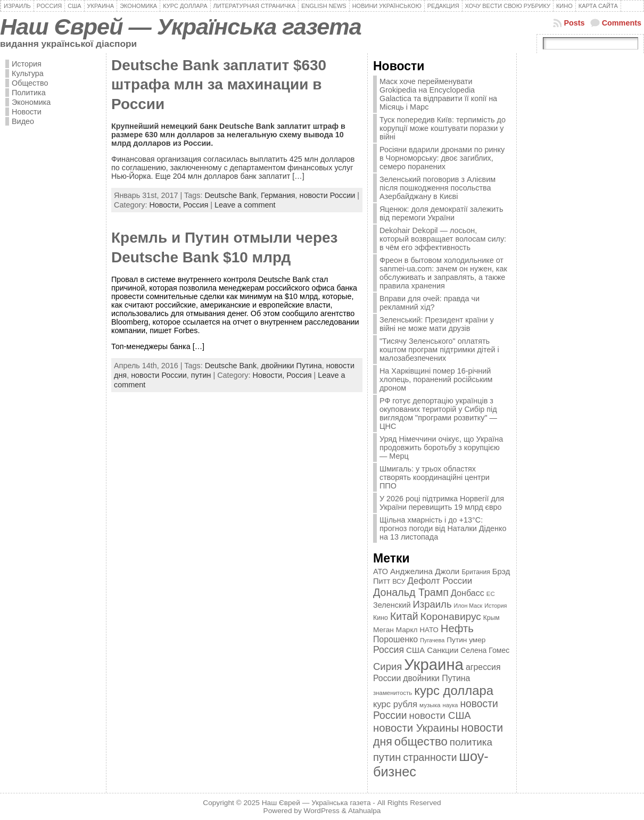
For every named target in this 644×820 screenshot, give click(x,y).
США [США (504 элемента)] (415, 650)
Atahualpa (365, 811)
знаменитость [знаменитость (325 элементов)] (393, 693)
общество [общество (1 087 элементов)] (421, 742)
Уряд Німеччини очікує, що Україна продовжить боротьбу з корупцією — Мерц (441, 448)
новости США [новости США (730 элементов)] (440, 715)
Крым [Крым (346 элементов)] (492, 618)
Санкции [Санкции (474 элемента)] (443, 650)
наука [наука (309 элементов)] (451, 705)
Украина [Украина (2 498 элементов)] (434, 664)
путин (201, 375)
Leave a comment (245, 205)
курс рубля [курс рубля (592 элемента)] (395, 704)
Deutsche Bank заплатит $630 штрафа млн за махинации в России (219, 85)
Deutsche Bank (230, 195)
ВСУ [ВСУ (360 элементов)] (399, 582)
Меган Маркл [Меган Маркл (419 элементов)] (395, 630)
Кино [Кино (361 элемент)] (381, 618)
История (27, 64)
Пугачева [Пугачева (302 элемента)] (432, 640)
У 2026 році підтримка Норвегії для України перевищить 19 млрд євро (442, 503)
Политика (29, 93)
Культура (28, 73)
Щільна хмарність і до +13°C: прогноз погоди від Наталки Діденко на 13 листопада (443, 528)
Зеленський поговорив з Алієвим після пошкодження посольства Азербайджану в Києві (437, 188)
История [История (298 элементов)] (496, 606)
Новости (27, 112)
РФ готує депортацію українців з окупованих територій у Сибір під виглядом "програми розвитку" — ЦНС (438, 413)
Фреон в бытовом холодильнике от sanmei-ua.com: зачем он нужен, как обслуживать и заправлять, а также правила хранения (443, 273)
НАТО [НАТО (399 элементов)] (429, 630)
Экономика (31, 102)
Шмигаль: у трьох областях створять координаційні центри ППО (435, 477)
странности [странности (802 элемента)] (430, 757)
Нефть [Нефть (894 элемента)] (457, 628)
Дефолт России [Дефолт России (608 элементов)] (440, 581)
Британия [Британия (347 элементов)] (476, 572)
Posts (574, 23)
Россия (196, 205)
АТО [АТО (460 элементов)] (381, 571)
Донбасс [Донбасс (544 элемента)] (468, 593)
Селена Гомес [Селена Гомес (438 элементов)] (485, 650)
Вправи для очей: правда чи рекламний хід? (430, 303)
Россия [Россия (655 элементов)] (389, 650)
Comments (622, 23)
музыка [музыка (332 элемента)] (430, 705)
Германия (278, 195)
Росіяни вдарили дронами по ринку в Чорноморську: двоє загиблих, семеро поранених (442, 158)
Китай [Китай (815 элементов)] (404, 616)
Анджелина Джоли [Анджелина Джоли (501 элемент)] (425, 571)
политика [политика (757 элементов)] (471, 742)
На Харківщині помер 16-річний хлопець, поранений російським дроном (436, 379)
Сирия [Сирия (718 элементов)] (387, 666)
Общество (30, 83)
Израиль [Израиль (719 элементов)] (432, 604)
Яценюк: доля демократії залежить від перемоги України (441, 213)
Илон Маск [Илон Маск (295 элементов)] (468, 606)
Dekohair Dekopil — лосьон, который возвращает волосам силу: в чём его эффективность (443, 239)
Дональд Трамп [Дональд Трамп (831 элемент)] (411, 592)
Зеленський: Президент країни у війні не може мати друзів (437, 324)
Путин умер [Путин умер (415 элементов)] (466, 640)
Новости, (166, 205)
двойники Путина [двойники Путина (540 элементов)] (436, 678)
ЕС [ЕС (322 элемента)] (491, 594)
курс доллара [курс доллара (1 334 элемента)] (454, 690)
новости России (328, 195)
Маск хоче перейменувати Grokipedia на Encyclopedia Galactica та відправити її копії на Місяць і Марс (438, 94)
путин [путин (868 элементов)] (387, 757)
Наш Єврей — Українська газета (181, 27)
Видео (23, 121)
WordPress (322, 811)
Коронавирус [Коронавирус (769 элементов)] (451, 616)
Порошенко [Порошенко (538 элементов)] (395, 639)
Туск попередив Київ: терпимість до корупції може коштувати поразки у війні (443, 128)
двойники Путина (291, 366)
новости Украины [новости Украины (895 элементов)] (416, 728)
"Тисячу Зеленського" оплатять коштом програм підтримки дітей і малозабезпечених (439, 350)
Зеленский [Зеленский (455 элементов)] (392, 605)
